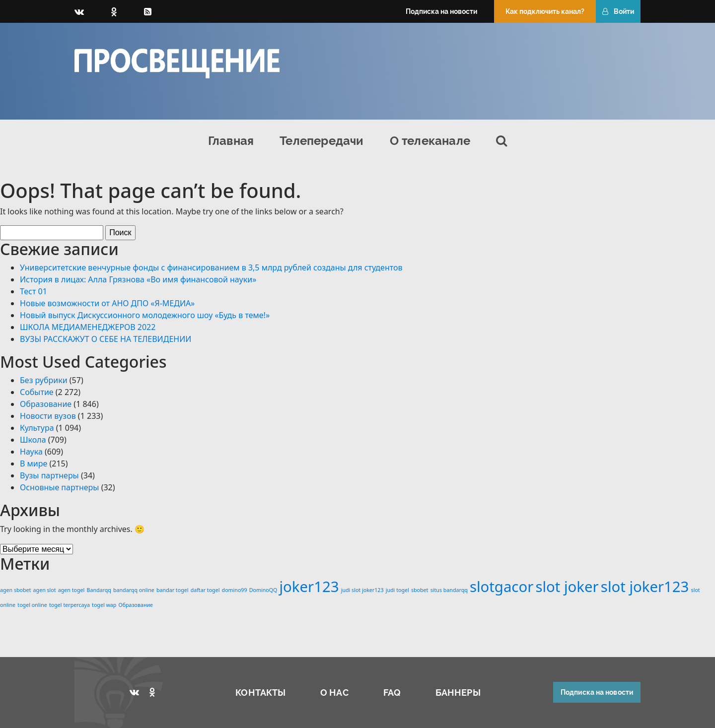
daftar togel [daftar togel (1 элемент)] (205, 590)
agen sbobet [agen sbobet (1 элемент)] (15, 590)
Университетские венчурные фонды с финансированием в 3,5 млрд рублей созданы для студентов (211, 267)
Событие (37, 392)
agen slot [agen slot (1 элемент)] (45, 590)
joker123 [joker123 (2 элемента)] (309, 587)
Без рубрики (44, 380)
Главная (231, 141)
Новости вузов (48, 416)
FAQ (392, 693)
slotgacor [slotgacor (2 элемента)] (501, 587)
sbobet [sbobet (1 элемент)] (420, 590)
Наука (31, 452)
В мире (34, 463)
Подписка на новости (441, 11)
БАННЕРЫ (458, 693)
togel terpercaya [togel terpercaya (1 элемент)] (70, 605)
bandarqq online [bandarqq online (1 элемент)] (134, 590)
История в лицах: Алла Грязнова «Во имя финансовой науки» (138, 279)
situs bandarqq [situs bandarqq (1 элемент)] (449, 590)
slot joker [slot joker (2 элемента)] (567, 587)
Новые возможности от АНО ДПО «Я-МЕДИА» (107, 303)
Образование (46, 404)
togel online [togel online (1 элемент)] (32, 605)
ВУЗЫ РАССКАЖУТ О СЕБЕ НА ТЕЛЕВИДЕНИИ (106, 339)
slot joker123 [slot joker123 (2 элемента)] (645, 587)
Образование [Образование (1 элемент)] (136, 605)
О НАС (334, 693)
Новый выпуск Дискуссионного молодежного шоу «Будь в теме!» (145, 315)
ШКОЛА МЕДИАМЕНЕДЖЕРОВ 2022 (88, 327)
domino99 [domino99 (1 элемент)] (235, 590)
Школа (33, 440)
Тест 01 (34, 291)
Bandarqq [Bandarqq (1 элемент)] (99, 590)
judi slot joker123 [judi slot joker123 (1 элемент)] (362, 590)
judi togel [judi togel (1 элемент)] (397, 590)
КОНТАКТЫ (260, 693)
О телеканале (430, 141)
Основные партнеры (59, 487)
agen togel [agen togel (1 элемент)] (71, 590)
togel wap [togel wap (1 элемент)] (104, 605)
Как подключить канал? (545, 11)
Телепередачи (322, 141)
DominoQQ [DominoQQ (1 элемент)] (263, 590)
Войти (618, 11)
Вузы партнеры (49, 475)
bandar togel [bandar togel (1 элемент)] (172, 590)
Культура (37, 428)
